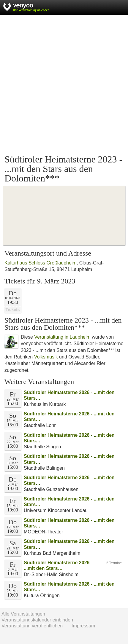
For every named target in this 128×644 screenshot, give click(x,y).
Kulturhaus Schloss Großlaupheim (41, 263)
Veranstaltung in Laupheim (62, 337)
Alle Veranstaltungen (23, 614)
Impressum (83, 626)
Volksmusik (46, 357)
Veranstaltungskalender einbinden (37, 620)
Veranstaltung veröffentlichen (32, 626)
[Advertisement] (64, 85)
